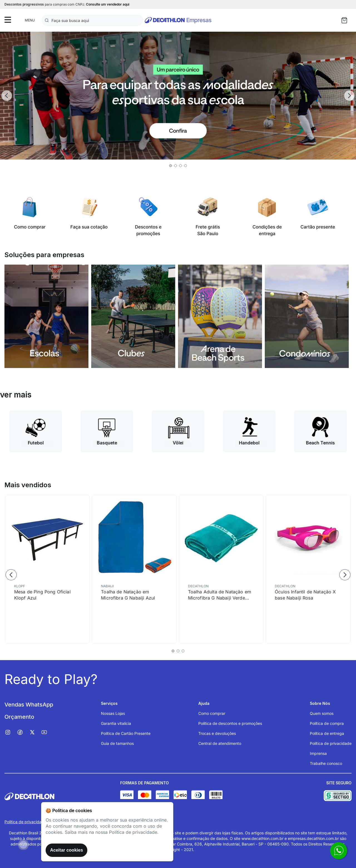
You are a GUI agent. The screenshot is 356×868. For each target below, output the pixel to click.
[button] (170, 166)
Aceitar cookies (66, 850)
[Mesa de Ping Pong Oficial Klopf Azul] (47, 569)
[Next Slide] (349, 96)
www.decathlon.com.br (262, 838)
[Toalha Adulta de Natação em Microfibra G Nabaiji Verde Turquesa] (221, 569)
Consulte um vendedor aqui (108, 4)
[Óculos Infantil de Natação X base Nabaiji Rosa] (308, 569)
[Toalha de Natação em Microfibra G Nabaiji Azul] (134, 569)
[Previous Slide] (7, 96)
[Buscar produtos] (48, 20)
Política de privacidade (25, 822)
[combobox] (92, 20)
